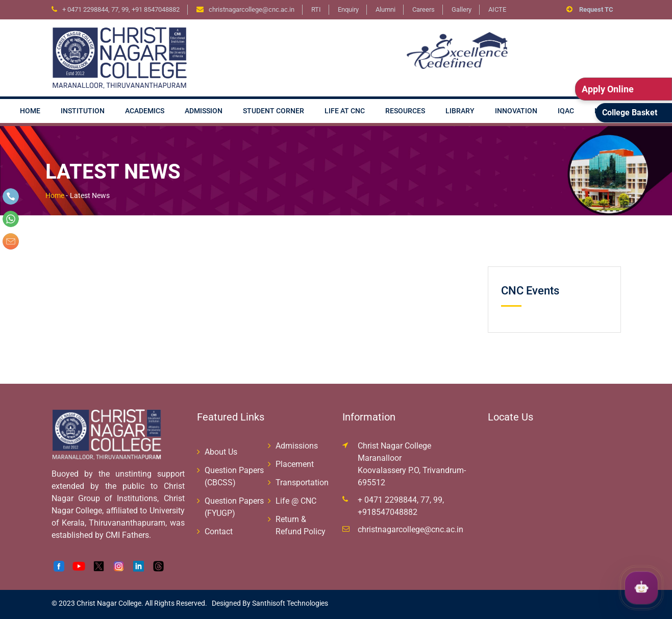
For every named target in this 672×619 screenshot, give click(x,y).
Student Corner (273, 111)
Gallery (462, 9)
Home (30, 111)
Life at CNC (345, 111)
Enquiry (348, 9)
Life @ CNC (296, 501)
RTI (316, 9)
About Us (221, 452)
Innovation (516, 111)
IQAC (566, 111)
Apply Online (608, 89)
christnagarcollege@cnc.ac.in (410, 529)
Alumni (385, 9)
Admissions (297, 446)
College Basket (630, 113)
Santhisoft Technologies (289, 603)
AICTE (497, 9)
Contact (219, 531)
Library (460, 111)
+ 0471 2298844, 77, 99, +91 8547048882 (121, 9)
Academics (145, 111)
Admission (204, 111)
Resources (405, 111)
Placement (295, 464)
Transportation (302, 482)
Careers (424, 9)
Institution (83, 111)
